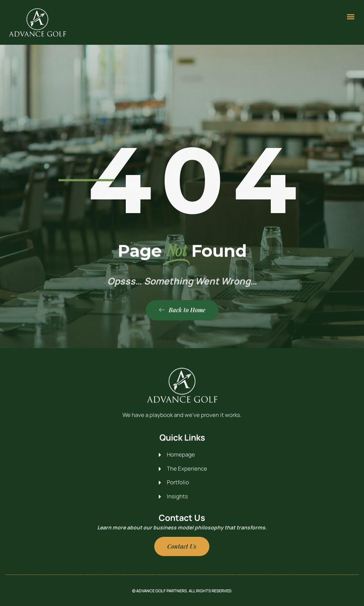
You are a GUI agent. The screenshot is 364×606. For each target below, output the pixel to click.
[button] (350, 17)
